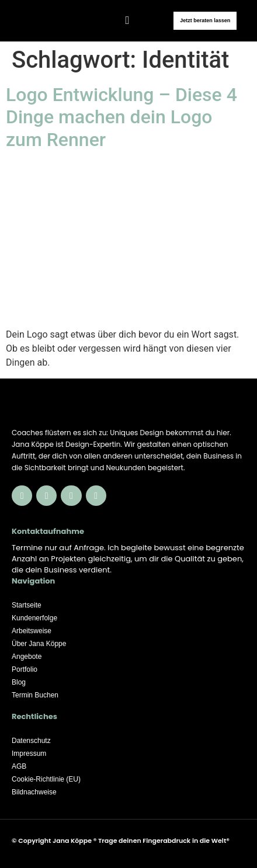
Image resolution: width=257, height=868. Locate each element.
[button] (127, 20)
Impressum (29, 754)
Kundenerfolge (34, 618)
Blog (19, 682)
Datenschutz (31, 741)
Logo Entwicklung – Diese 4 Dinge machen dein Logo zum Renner (121, 117)
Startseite (27, 605)
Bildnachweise (34, 792)
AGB (19, 766)
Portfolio (25, 669)
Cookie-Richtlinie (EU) (46, 779)
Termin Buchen (35, 695)
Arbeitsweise (32, 631)
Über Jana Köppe (39, 644)
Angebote (27, 657)
